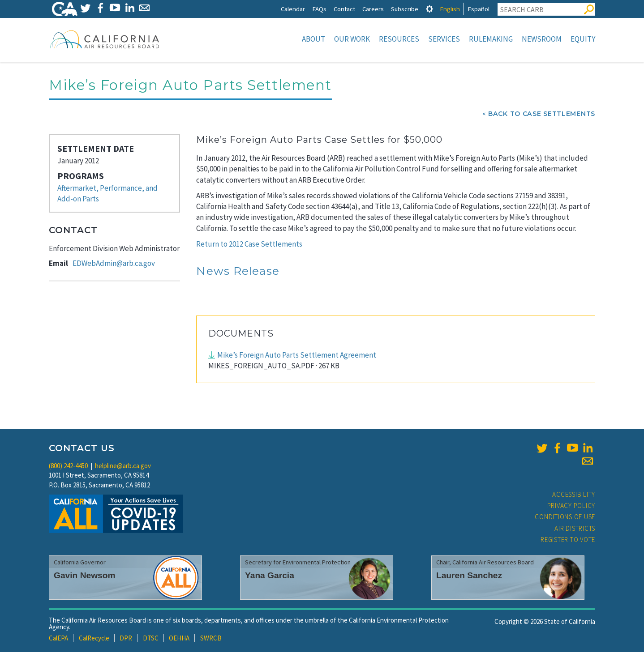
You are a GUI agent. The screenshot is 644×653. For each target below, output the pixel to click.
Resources (399, 39)
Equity (583, 39)
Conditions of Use (565, 518)
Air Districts (575, 529)
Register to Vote (568, 540)
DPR (126, 639)
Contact (344, 9)
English (450, 9)
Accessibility (574, 495)
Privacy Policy (571, 506)
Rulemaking (491, 39)
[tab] (429, 9)
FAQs (319, 9)
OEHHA (179, 639)
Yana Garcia (270, 576)
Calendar (293, 9)
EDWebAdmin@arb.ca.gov (114, 264)
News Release (238, 272)
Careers (373, 9)
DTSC (151, 639)
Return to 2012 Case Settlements (249, 245)
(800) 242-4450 (68, 467)
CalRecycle (94, 639)
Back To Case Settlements (542, 115)
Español (479, 9)
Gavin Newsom (85, 576)
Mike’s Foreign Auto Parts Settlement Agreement (297, 356)
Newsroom (542, 39)
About (313, 39)
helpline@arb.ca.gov (123, 467)
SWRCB (211, 639)
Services (444, 39)
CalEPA (58, 639)
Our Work (352, 39)
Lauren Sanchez (469, 576)
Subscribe (405, 9)
